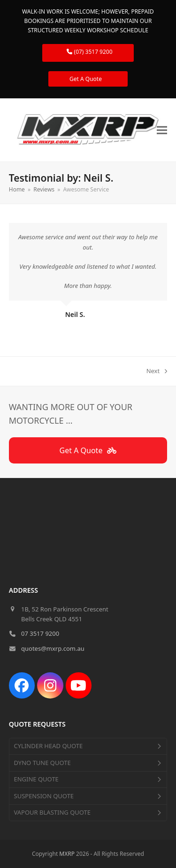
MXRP (67, 854)
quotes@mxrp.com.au (53, 648)
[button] (162, 130)
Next (157, 371)
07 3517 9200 (40, 633)
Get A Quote (88, 79)
